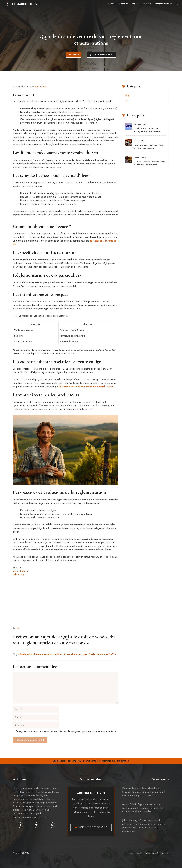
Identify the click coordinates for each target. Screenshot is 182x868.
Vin (136, 4)
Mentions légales (135, 853)
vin (126, 101)
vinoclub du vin (21, 571)
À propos (123, 4)
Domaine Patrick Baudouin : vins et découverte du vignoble (149, 163)
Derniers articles (164, 4)
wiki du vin (18, 575)
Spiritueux (146, 4)
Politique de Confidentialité (157, 853)
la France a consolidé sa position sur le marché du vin (86, 387)
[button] (177, 4)
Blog (76, 54)
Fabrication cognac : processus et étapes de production (150, 146)
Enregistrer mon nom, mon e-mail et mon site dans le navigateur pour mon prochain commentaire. (66, 731)
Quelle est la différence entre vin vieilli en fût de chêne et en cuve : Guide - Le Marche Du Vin (68, 654)
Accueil (112, 4)
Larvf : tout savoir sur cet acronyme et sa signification (147, 130)
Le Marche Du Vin (26, 4)
